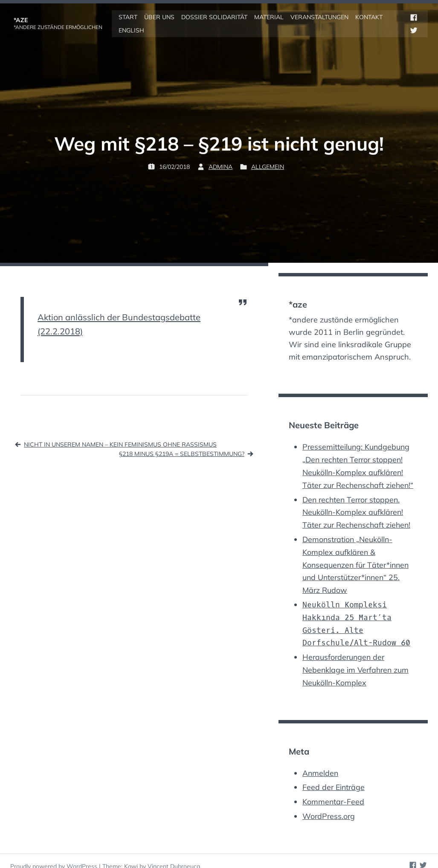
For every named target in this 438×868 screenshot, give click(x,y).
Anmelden (321, 764)
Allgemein (268, 166)
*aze (21, 20)
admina (220, 166)
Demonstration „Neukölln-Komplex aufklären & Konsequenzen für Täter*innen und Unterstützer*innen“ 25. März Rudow (357, 560)
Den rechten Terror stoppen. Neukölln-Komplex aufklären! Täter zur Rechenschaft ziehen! (358, 509)
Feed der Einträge (334, 777)
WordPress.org (329, 806)
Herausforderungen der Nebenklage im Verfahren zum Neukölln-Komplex (357, 661)
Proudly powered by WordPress (55, 856)
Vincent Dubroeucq (174, 856)
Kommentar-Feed (334, 791)
